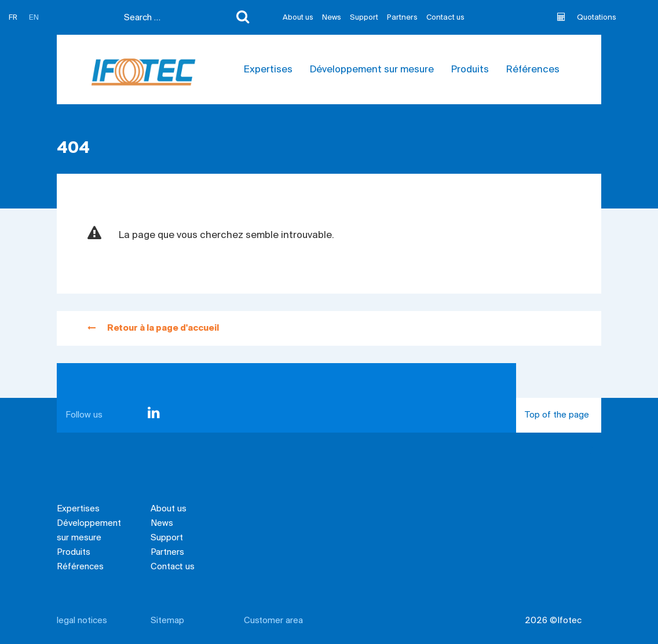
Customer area (273, 621)
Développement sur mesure (372, 70)
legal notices (82, 621)
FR (13, 18)
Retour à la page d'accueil (153, 328)
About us (298, 18)
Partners (402, 18)
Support (364, 18)
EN (34, 18)
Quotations (587, 17)
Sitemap (167, 621)
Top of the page (563, 422)
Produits (470, 70)
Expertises (268, 70)
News (332, 18)
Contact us (445, 18)
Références (533, 70)
